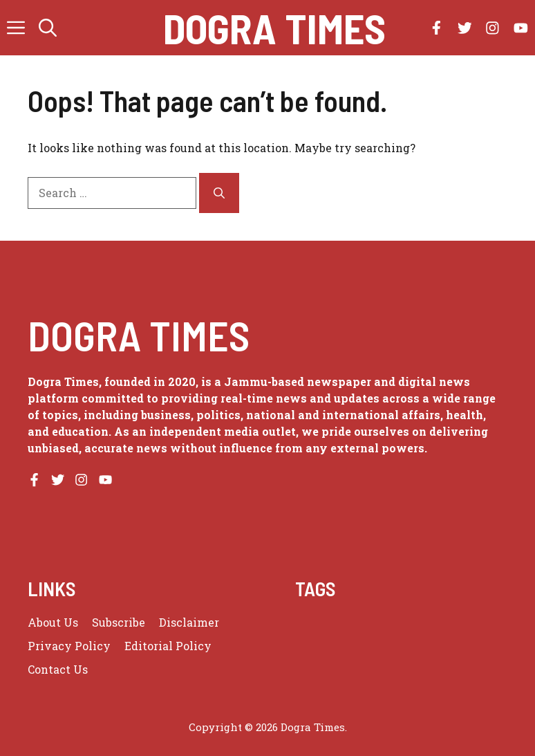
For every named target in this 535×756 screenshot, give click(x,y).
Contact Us (58, 669)
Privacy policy (69, 646)
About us (53, 622)
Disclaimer (189, 622)
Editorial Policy (168, 646)
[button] (48, 28)
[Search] (219, 193)
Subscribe (119, 622)
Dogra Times (274, 28)
